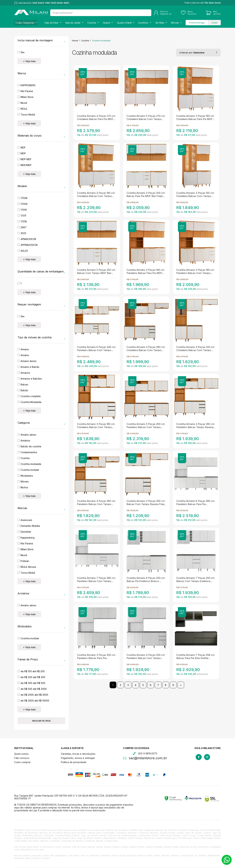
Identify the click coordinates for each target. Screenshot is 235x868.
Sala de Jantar (73, 23)
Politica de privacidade (74, 762)
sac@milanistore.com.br (148, 758)
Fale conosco (22, 758)
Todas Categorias (25, 23)
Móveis (175, 23)
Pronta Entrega (197, 23)
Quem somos (21, 754)
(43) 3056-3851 (60, 3)
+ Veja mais (29, 61)
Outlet (214, 23)
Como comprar (22, 762)
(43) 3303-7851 (41, 3)
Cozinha (92, 23)
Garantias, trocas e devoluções (78, 754)
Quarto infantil (124, 23)
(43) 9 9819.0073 (148, 753)
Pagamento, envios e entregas (78, 758)
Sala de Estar (51, 23)
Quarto (107, 23)
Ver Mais (160, 23)
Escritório (143, 23)
